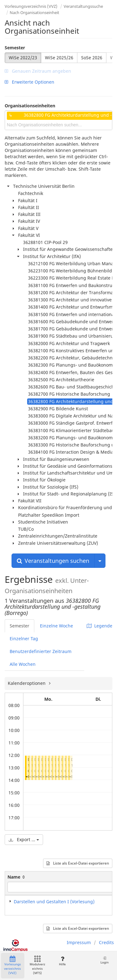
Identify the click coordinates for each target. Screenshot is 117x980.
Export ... (24, 839)
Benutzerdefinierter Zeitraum (41, 651)
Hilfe (62, 961)
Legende (100, 626)
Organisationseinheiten (30, 106)
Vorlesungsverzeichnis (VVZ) (31, 6)
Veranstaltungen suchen (53, 561)
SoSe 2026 (92, 58)
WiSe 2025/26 (59, 58)
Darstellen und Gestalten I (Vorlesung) (54, 902)
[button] (27, 776)
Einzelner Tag (24, 639)
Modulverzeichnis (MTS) (37, 965)
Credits (106, 942)
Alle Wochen (23, 664)
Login (105, 960)
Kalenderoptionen (27, 683)
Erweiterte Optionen (29, 82)
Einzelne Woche (56, 626)
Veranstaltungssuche (83, 6)
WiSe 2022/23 (23, 58)
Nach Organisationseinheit (34, 12)
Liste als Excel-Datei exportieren (78, 863)
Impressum (79, 942)
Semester (15, 48)
